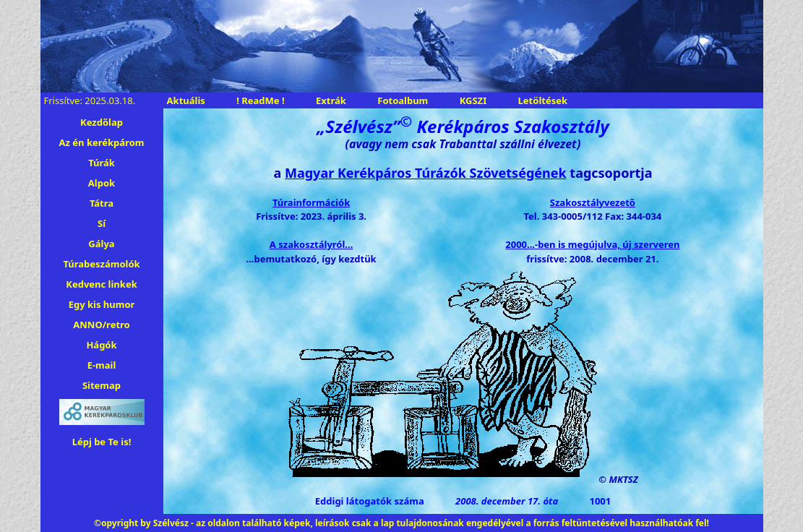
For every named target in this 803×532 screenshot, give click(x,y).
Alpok (102, 183)
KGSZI (473, 100)
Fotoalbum (403, 100)
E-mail (102, 365)
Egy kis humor (102, 304)
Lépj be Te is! (102, 442)
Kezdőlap (102, 122)
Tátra (102, 203)
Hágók (101, 345)
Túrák (102, 163)
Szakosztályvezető (593, 202)
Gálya (101, 244)
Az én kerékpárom (102, 142)
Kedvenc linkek (101, 284)
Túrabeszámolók (101, 264)
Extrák (331, 100)
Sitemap (102, 385)
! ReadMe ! (260, 100)
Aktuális (186, 100)
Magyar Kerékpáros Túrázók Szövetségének (426, 173)
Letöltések (543, 100)
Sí (102, 223)
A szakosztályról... (311, 244)
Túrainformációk (311, 202)
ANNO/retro (101, 325)
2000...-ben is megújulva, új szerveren (592, 244)
